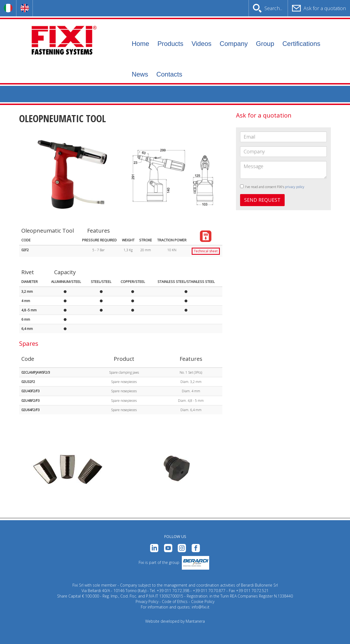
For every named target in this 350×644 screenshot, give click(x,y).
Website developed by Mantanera (175, 621)
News (140, 74)
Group (265, 44)
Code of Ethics (175, 601)
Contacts (169, 74)
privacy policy (295, 187)
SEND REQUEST (262, 200)
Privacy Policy (147, 601)
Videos (201, 44)
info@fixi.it (201, 607)
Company (234, 44)
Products (170, 44)
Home (141, 44)
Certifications (301, 44)
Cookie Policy (203, 601)
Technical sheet (206, 251)
